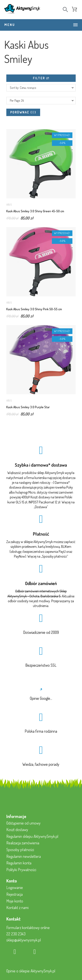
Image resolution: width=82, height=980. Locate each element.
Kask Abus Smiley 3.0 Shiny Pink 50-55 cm (34, 309)
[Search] (65, 9)
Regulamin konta (19, 863)
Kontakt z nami (17, 907)
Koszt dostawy (17, 830)
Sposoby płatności (55, 556)
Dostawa (41, 507)
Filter (41, 78)
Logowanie (15, 887)
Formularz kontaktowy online (28, 928)
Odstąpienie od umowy (23, 823)
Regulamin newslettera (24, 856)
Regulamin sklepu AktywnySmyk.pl (32, 836)
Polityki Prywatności (21, 870)
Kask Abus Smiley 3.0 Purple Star (28, 407)
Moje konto (15, 901)
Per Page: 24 (17, 100)
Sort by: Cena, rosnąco (23, 88)
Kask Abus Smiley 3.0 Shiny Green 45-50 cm (35, 211)
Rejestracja (15, 894)
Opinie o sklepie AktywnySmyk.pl (31, 971)
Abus (9, 205)
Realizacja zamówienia (23, 843)
